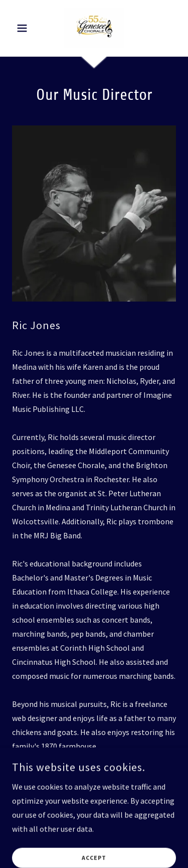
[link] (94, 28)
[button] (24, 28)
